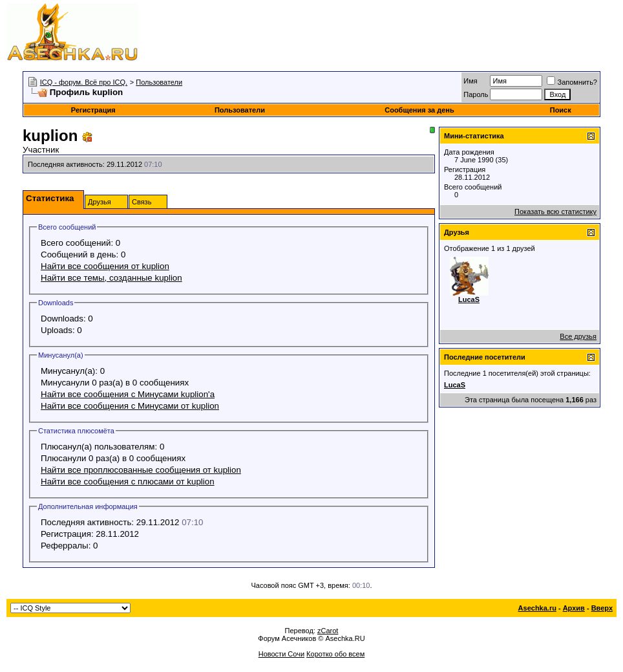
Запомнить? (572, 82)
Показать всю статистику (555, 211)
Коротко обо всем (335, 654)
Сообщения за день (419, 110)
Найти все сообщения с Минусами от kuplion (130, 406)
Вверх (602, 608)
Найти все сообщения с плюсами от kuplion (128, 482)
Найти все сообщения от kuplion (105, 266)
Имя (470, 81)
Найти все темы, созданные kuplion (111, 278)
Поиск (561, 110)
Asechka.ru (537, 608)
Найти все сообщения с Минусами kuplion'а (128, 394)
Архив (574, 608)
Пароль (476, 94)
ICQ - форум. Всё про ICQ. (84, 82)
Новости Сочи (281, 654)
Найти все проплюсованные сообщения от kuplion (141, 470)
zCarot (328, 631)
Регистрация (93, 110)
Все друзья (578, 336)
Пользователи (159, 82)
